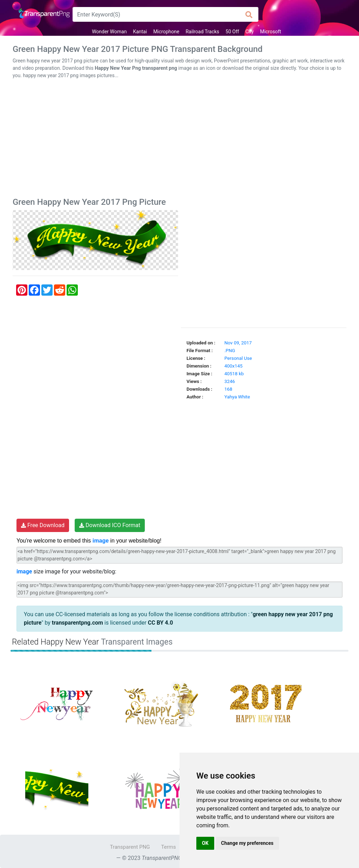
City (250, 32)
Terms (169, 847)
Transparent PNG (130, 847)
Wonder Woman (109, 32)
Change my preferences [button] (247, 843)
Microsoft (271, 32)
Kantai (140, 32)
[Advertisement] (179, 140)
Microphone (166, 32)
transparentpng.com (77, 623)
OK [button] (205, 843)
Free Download (43, 525)
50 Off (232, 32)
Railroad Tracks (202, 32)
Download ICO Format (110, 525)
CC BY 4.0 (161, 623)
